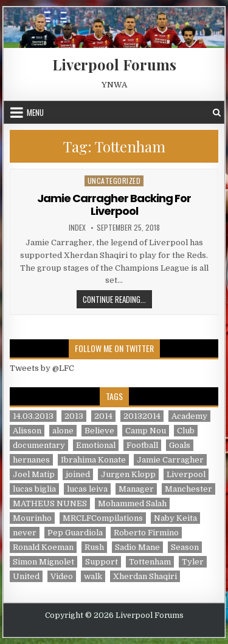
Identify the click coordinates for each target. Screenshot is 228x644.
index (77, 228)
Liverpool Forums (114, 64)
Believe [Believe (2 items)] (99, 431)
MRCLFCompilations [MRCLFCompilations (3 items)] (103, 518)
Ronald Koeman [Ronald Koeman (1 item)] (43, 547)
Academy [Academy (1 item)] (189, 416)
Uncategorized (114, 181)
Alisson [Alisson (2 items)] (27, 431)
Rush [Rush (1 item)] (94, 547)
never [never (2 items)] (25, 533)
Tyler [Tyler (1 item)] (193, 562)
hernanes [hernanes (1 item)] (31, 460)
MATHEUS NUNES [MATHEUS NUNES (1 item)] (50, 503)
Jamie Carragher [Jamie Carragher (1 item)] (170, 460)
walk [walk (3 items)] (93, 576)
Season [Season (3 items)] (185, 547)
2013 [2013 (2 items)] (74, 416)
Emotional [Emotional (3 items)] (96, 445)
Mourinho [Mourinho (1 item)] (32, 518)
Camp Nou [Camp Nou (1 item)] (146, 431)
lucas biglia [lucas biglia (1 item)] (34, 489)
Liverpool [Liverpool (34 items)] (186, 474)
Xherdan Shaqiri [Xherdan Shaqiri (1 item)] (145, 576)
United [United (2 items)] (26, 576)
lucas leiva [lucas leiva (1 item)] (87, 489)
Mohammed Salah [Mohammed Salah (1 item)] (132, 503)
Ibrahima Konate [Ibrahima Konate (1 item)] (93, 460)
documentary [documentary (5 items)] (39, 445)
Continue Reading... (117, 299)
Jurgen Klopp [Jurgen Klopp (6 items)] (128, 474)
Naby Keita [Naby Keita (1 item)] (175, 518)
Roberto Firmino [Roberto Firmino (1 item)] (146, 533)
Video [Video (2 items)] (62, 576)
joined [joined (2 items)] (78, 474)
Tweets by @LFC (42, 368)
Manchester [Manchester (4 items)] (188, 489)
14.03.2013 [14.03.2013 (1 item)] (33, 416)
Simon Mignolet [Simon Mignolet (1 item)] (43, 562)
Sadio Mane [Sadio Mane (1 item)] (137, 547)
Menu (35, 112)
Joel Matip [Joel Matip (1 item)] (34, 474)
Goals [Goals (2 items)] (180, 445)
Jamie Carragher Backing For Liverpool (114, 205)
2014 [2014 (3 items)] (103, 416)
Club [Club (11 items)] (186, 431)
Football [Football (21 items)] (142, 445)
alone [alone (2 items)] (63, 431)
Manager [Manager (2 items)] (136, 489)
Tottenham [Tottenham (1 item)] (150, 562)
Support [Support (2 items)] (102, 562)
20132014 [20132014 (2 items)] (142, 416)
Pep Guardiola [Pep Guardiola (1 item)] (75, 533)
